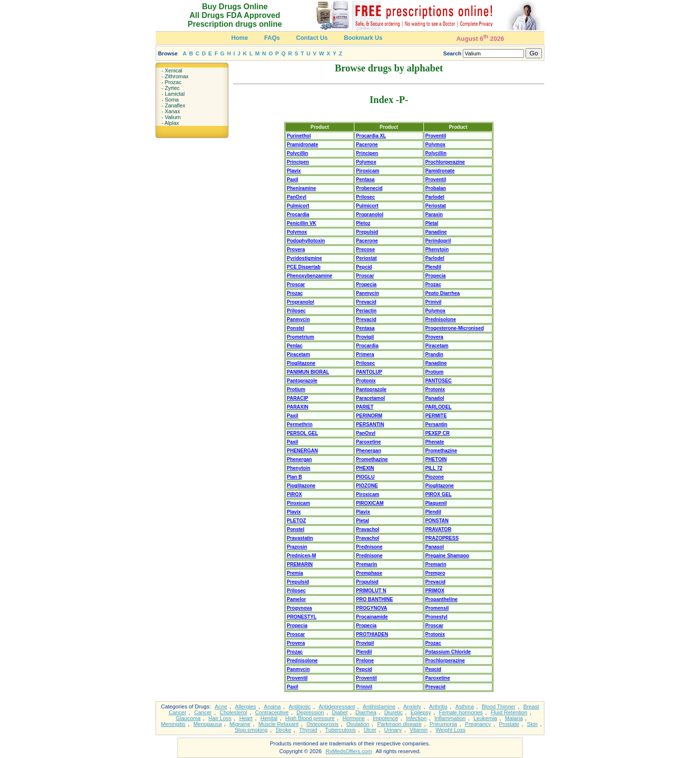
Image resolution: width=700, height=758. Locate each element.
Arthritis (438, 706)
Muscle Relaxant (278, 724)
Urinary (393, 730)
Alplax (172, 123)
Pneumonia (444, 724)
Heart (246, 718)
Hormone (353, 718)
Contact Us (312, 38)
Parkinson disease (399, 724)
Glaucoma (188, 718)
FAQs (272, 38)
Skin (532, 724)
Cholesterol (234, 712)
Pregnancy (478, 724)
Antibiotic (300, 706)
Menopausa (208, 724)
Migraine (240, 724)
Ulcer (370, 730)
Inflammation (450, 718)
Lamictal (175, 94)
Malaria (514, 718)
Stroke (283, 730)
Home (240, 38)
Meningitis (173, 724)
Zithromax (177, 76)
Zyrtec (172, 88)
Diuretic (393, 712)
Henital (269, 718)
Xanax (172, 111)
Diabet (340, 712)
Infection (416, 718)
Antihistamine (379, 706)
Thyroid (308, 730)
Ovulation (358, 724)
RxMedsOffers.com (349, 751)
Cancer (203, 712)
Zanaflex (175, 105)
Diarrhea (366, 712)
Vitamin (419, 730)
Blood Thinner (499, 706)
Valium (173, 117)
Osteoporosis (322, 724)
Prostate (509, 724)
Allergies (246, 706)
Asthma (465, 706)
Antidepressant (337, 706)
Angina (272, 706)
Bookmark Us (363, 38)
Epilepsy (421, 712)
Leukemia (485, 718)
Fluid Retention (509, 712)
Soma (172, 100)
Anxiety (412, 706)
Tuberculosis (341, 730)
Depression (310, 712)
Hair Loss (220, 718)
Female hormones (461, 712)
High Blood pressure (310, 718)
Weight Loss (450, 730)
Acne (221, 706)
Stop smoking (251, 730)
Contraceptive (272, 712)
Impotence (385, 718)
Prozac (173, 82)
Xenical (174, 70)
